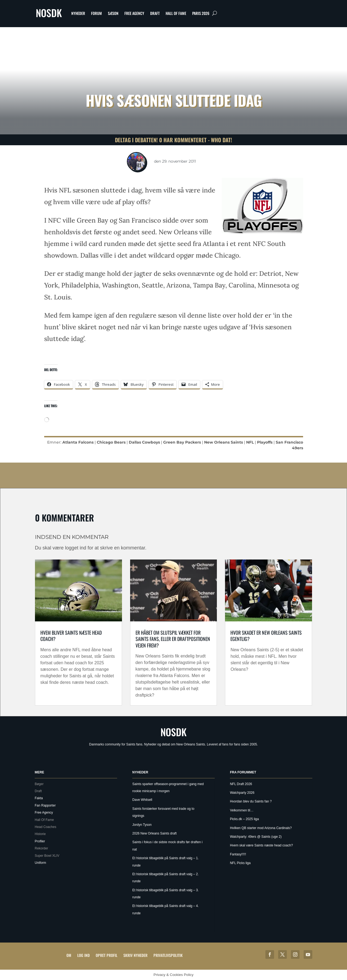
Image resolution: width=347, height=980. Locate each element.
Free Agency (134, 13)
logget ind (76, 548)
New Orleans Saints (224, 442)
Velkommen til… (242, 810)
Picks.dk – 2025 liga (244, 819)
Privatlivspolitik (168, 955)
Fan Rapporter (45, 805)
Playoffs (265, 442)
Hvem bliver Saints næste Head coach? (71, 636)
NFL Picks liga (240, 863)
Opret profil (107, 955)
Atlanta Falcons (78, 442)
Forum (97, 13)
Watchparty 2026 (242, 793)
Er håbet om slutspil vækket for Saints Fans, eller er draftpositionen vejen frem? (173, 639)
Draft (155, 13)
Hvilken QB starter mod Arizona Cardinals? (261, 828)
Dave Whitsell (142, 800)
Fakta (39, 798)
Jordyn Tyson (142, 825)
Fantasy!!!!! (238, 854)
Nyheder (78, 13)
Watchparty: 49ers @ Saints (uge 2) (256, 837)
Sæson (113, 13)
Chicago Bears (111, 442)
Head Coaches (45, 827)
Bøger (39, 784)
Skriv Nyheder (135, 955)
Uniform (40, 863)
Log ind (83, 955)
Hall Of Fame (176, 13)
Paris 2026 (201, 13)
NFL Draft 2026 (241, 784)
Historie (40, 834)
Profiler (40, 841)
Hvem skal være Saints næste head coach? (261, 845)
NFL (250, 442)
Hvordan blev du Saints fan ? (251, 801)
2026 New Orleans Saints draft (154, 833)
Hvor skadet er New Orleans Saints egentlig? (266, 636)
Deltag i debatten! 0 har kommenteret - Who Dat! (173, 140)
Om (69, 955)
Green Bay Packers (182, 442)
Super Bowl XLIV (47, 856)
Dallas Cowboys (144, 442)
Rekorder (41, 848)
